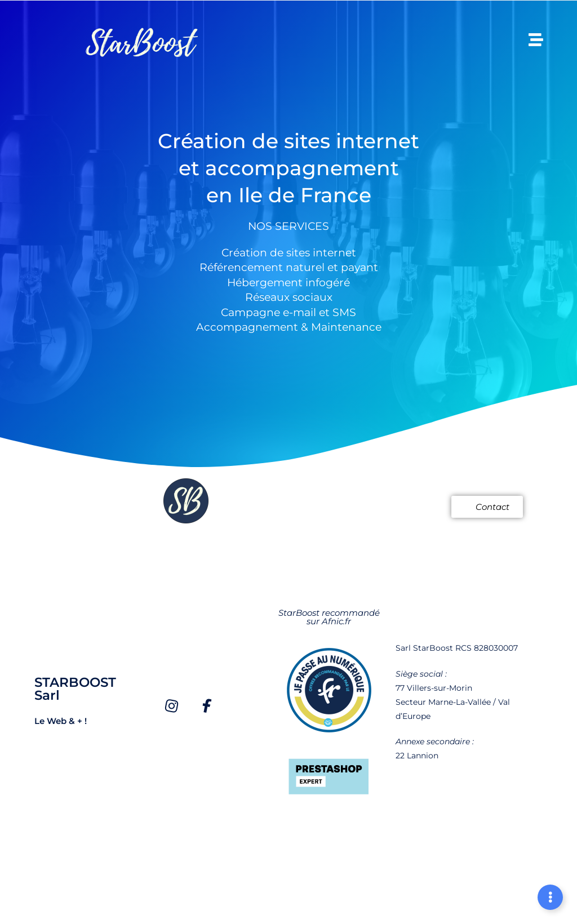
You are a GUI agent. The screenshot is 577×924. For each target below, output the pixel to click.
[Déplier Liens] (550, 897)
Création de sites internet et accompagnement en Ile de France (289, 167)
